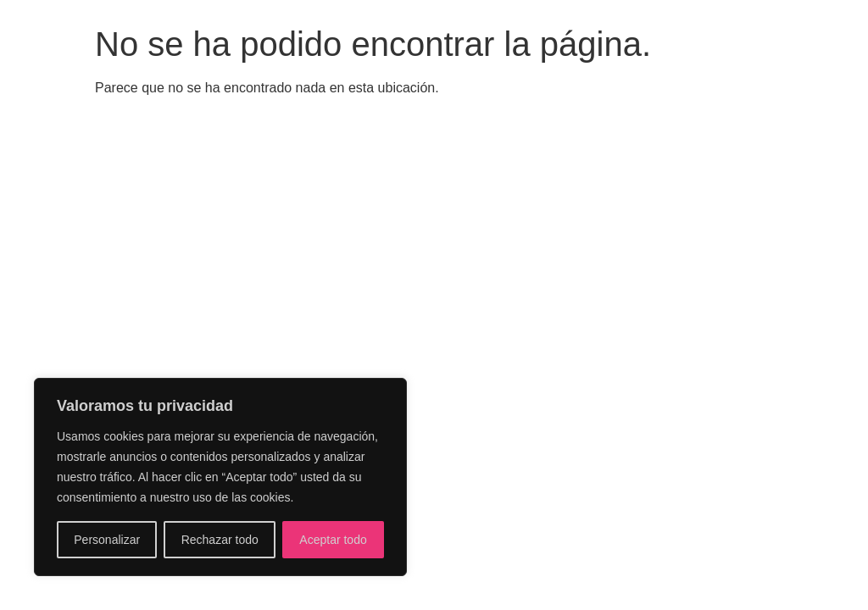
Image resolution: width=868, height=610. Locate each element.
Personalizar (107, 540)
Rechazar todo (220, 540)
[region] (220, 477)
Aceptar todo (333, 540)
